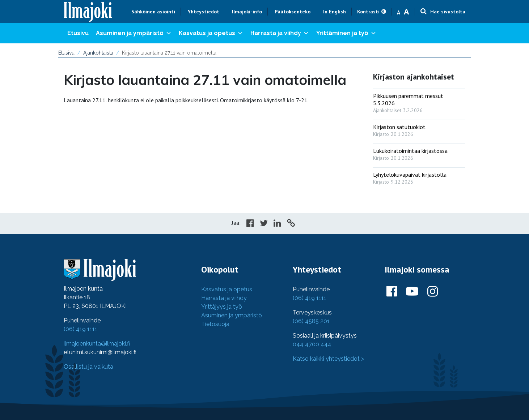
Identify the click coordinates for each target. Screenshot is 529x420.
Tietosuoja (215, 324)
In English (335, 12)
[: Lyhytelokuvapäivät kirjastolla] (419, 177)
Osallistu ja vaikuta (88, 367)
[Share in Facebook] (250, 224)
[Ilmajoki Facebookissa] (392, 292)
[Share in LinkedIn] (277, 224)
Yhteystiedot (204, 12)
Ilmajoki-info (247, 12)
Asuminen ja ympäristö (134, 33)
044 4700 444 (312, 344)
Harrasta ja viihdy (280, 33)
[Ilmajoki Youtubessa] (412, 292)
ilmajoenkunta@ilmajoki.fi (97, 344)
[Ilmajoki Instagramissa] (433, 292)
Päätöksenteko (293, 12)
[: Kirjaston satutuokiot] (419, 129)
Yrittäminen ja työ (346, 33)
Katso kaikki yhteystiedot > (328, 359)
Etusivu (78, 33)
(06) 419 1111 (81, 329)
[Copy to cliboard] (291, 224)
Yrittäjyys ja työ (222, 307)
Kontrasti (368, 12)
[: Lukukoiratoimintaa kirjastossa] (419, 153)
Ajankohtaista (98, 53)
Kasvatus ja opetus (211, 33)
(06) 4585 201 (311, 321)
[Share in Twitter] (264, 224)
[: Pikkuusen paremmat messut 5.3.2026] (419, 101)
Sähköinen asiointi (153, 12)
